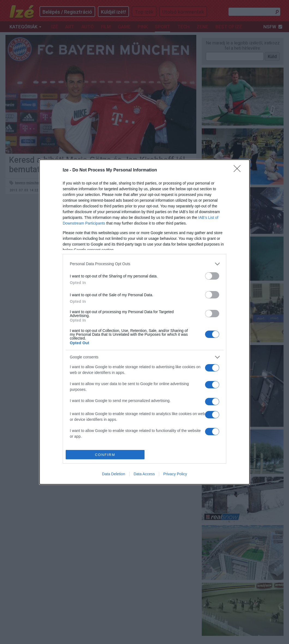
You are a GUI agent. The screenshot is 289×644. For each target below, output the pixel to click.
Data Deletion (114, 474)
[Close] (239, 170)
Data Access (144, 474)
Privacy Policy (175, 474)
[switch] (212, 276)
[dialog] (144, 322)
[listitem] (144, 264)
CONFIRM (105, 455)
